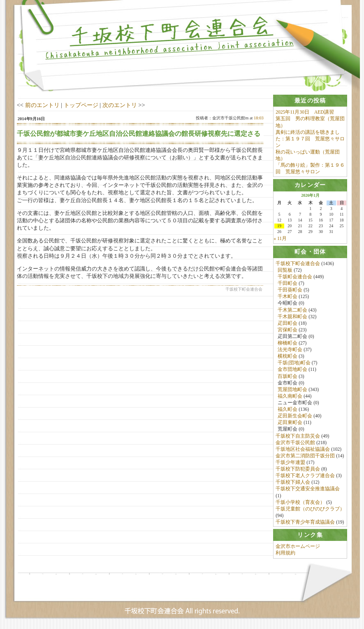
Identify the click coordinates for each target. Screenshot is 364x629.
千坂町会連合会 (295, 277)
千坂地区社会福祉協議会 (303, 450)
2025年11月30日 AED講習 (305, 112)
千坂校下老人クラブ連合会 (305, 476)
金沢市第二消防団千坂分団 (305, 456)
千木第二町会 (292, 310)
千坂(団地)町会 (294, 363)
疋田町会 (287, 324)
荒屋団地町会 (292, 390)
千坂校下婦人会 (293, 483)
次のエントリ (120, 105)
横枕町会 (287, 357)
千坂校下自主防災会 (298, 436)
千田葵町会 (290, 291)
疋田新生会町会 (295, 417)
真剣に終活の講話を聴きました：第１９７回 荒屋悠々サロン (310, 139)
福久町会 (287, 410)
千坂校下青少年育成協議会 (305, 523)
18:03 (259, 118)
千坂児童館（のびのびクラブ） (310, 509)
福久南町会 (290, 396)
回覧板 (285, 270)
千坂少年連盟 (290, 463)
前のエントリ (42, 105)
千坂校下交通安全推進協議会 (308, 489)
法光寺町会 (290, 350)
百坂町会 (287, 377)
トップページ (81, 105)
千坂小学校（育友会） (300, 503)
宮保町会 (287, 330)
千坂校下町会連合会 (298, 264)
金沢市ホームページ (298, 548)
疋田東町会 (290, 423)
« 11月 (280, 239)
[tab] (310, 101)
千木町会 (287, 297)
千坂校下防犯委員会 (298, 470)
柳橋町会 (287, 344)
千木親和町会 (292, 317)
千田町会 (287, 284)
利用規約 (285, 554)
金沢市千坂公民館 (295, 443)
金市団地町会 (292, 370)
